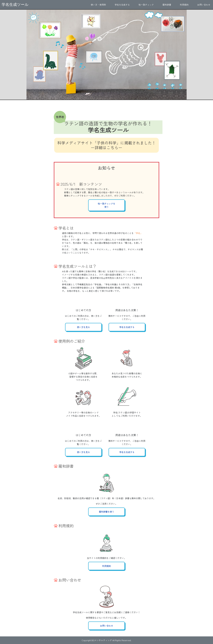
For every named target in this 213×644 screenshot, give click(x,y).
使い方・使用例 (98, 5)
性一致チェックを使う (106, 205)
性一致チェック (146, 5)
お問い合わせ (204, 5)
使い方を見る (83, 327)
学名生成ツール (15, 5)
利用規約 (184, 5)
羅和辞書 (167, 5)
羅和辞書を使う (106, 512)
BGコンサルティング (102, 640)
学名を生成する (122, 5)
